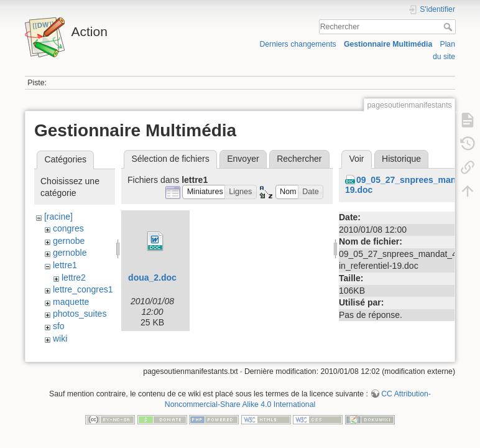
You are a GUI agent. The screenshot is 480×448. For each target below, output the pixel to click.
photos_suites (80, 314)
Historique (401, 159)
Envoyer (243, 159)
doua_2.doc (152, 278)
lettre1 (65, 265)
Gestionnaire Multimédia (388, 44)
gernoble (70, 253)
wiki (60, 338)
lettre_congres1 (83, 289)
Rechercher (449, 27)
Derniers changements (298, 44)
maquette (71, 302)
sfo (59, 326)
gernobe (69, 241)
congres (68, 228)
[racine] (58, 217)
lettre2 (74, 278)
